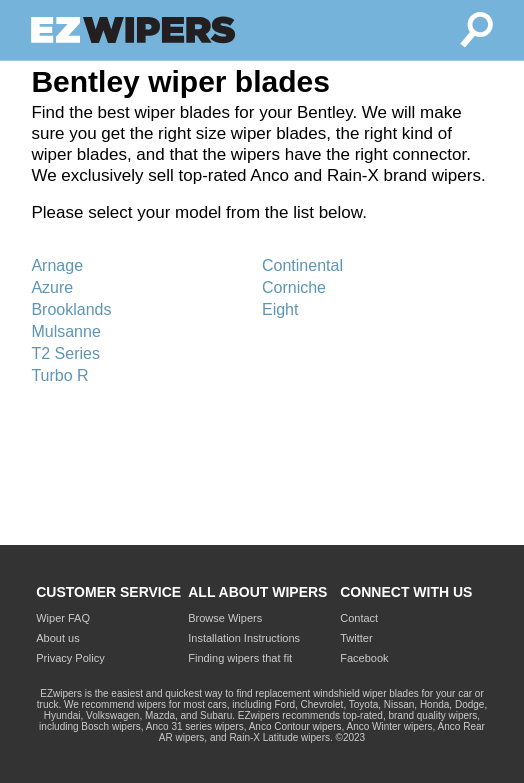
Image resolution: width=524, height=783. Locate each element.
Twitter (356, 638)
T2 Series (65, 353)
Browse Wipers (225, 618)
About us (57, 638)
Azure (52, 287)
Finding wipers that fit (240, 658)
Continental (302, 265)
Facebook (364, 658)
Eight (280, 309)
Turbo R (59, 375)
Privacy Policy (70, 658)
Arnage (57, 265)
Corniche (294, 287)
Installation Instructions (244, 638)
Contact (359, 618)
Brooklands (71, 309)
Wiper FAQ (63, 618)
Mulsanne (65, 331)
